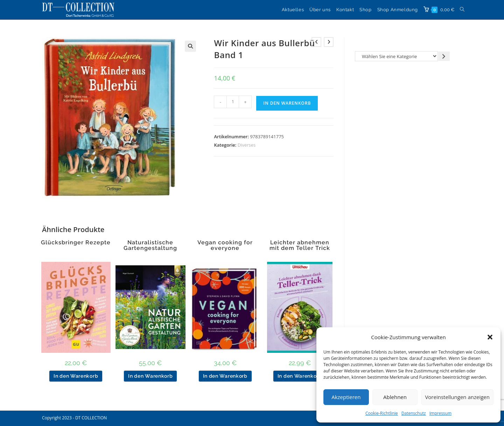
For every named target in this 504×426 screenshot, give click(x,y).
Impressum (440, 413)
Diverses (247, 145)
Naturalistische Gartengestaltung (150, 245)
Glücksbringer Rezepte (76, 243)
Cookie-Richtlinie (382, 413)
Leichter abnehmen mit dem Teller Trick (300, 245)
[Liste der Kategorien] (396, 56)
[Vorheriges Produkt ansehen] (316, 42)
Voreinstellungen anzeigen (457, 397)
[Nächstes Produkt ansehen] (329, 42)
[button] (490, 337)
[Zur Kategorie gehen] (444, 56)
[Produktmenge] (233, 102)
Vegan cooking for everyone (225, 245)
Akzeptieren (346, 397)
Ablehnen (395, 397)
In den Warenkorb (287, 103)
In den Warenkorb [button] (76, 376)
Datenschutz (414, 413)
